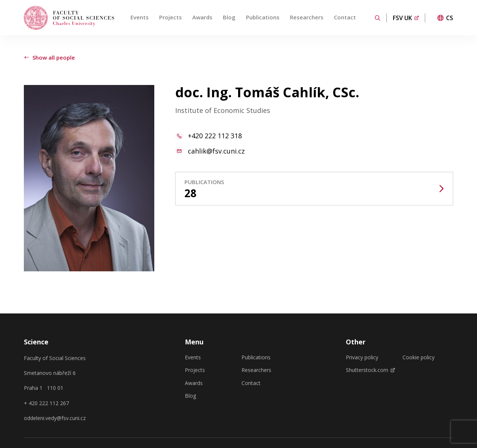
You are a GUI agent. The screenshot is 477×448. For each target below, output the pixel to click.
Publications (263, 17)
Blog (229, 17)
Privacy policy (362, 357)
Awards (202, 17)
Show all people (49, 57)
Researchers (307, 17)
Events (140, 17)
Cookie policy (418, 357)
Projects (170, 17)
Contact (345, 17)
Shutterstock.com (370, 370)
